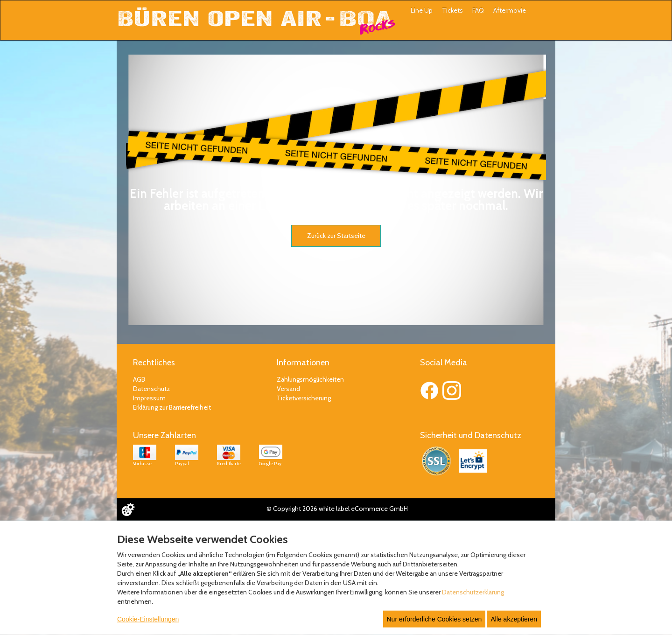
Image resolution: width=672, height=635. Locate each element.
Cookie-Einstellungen (148, 619)
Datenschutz (151, 389)
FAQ (478, 10)
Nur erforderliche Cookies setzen (434, 619)
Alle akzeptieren (514, 619)
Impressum (149, 398)
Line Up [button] (422, 10)
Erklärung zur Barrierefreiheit (172, 407)
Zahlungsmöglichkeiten (310, 379)
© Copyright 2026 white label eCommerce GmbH (337, 509)
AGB (139, 379)
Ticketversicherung (304, 398)
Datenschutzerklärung (473, 592)
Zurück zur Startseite (336, 236)
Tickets (452, 10)
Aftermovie (510, 10)
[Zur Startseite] (257, 21)
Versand (288, 389)
